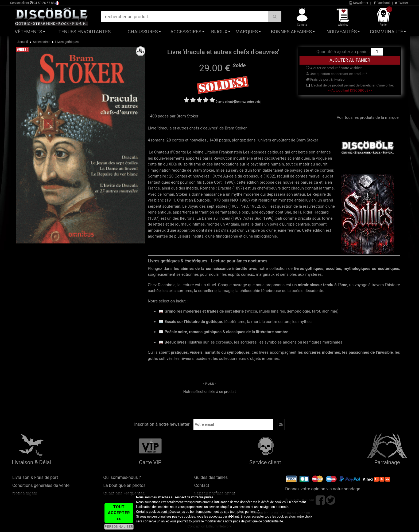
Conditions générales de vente (41, 485)
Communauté (386, 32)
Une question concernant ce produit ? (337, 74)
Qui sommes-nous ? (122, 477)
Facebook (382, 3)
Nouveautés (342, 32)
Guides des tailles (211, 477)
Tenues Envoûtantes (85, 32)
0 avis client (224, 102)
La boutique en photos (124, 485)
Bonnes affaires (291, 32)
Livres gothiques (67, 42)
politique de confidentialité (264, 521)
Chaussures (143, 32)
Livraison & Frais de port (35, 477)
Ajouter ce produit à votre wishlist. (334, 68)
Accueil (23, 42)
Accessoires (186, 32)
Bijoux (219, 32)
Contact (202, 485)
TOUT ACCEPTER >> (119, 513)
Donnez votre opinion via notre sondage (323, 489)
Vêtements (28, 32)
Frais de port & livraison (326, 79)
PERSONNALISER (119, 527)
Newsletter (359, 3)
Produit (210, 384)
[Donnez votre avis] (248, 102)
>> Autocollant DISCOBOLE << (350, 90)
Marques (247, 32)
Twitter (401, 3)
